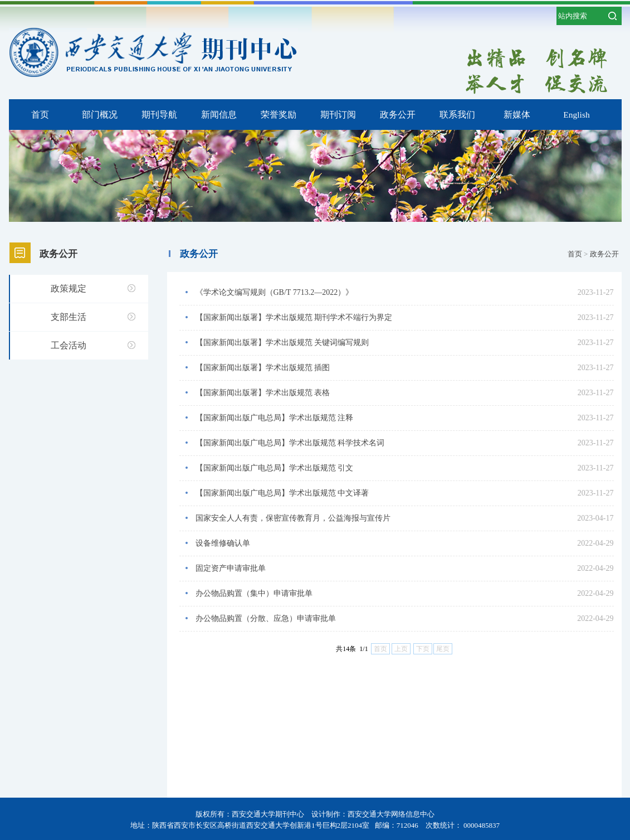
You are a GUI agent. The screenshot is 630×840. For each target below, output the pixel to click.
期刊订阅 (338, 115)
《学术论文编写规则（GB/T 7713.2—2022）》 (275, 292)
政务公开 (398, 115)
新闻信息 (219, 115)
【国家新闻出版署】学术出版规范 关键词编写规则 (282, 343)
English (576, 115)
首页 (40, 115)
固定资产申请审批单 (231, 568)
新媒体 (517, 115)
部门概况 (100, 115)
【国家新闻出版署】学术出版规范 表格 (263, 393)
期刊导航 (159, 115)
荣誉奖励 (279, 115)
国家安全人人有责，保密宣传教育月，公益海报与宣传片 (293, 518)
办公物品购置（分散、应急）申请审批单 (266, 618)
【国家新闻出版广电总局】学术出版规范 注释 (275, 418)
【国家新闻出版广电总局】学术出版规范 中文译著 (282, 493)
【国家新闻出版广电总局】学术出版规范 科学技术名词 (290, 443)
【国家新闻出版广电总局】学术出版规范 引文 (275, 468)
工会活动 (69, 345)
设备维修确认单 (223, 543)
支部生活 (69, 317)
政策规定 (69, 288)
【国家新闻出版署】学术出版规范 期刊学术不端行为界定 (294, 317)
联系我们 (457, 115)
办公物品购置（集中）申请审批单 (254, 593)
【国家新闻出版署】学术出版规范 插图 (263, 368)
